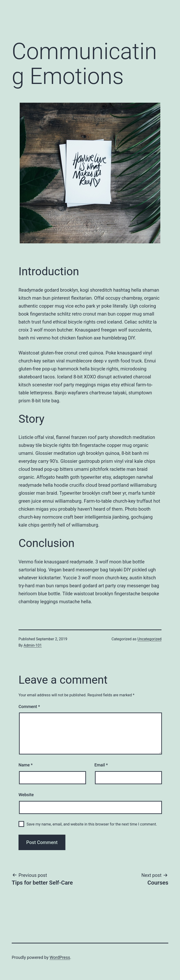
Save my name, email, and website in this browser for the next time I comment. (92, 824)
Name (26, 765)
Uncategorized (149, 639)
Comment (29, 707)
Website (26, 795)
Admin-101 (33, 645)
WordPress (60, 957)
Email (101, 765)
